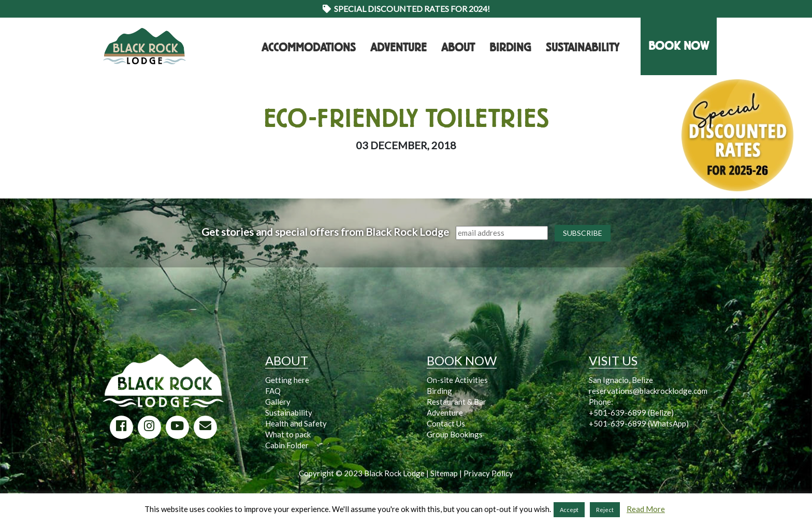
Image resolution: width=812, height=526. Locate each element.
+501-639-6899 (618, 413)
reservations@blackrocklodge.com (648, 391)
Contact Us (446, 423)
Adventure (398, 48)
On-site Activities (457, 380)
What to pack (288, 434)
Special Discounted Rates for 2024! (406, 9)
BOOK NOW (679, 46)
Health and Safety (296, 423)
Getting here (287, 380)
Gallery (278, 402)
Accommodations (309, 48)
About (458, 48)
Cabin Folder (287, 445)
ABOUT (287, 360)
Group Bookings (455, 434)
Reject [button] (605, 510)
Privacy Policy (488, 473)
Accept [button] (569, 510)
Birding (510, 48)
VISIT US (613, 360)
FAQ (273, 391)
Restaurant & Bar (456, 402)
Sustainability (583, 48)
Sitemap (444, 473)
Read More (646, 509)
